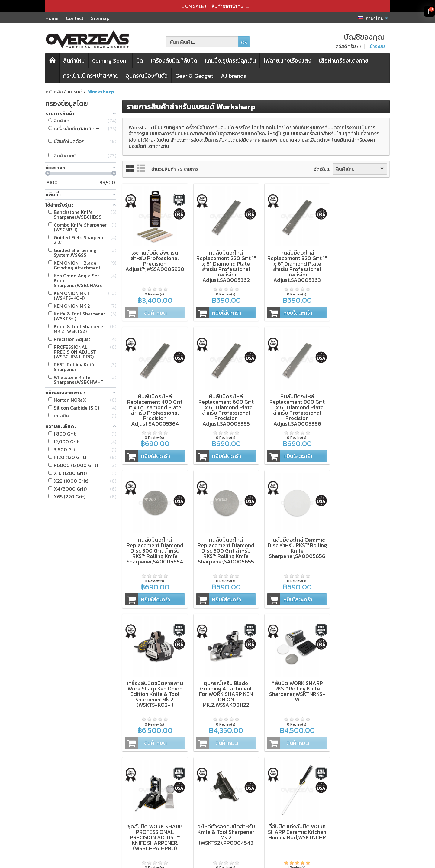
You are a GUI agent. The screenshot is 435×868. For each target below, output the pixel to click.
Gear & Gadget (194, 76)
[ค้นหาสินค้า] (202, 42)
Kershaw (74, 798)
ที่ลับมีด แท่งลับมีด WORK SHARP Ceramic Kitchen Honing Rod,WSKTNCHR (290, 680)
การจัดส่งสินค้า (216, 806)
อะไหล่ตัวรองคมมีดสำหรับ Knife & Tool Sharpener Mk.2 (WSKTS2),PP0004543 (222, 680)
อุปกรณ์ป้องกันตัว (147, 76)
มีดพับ (139, 790)
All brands (234, 76)
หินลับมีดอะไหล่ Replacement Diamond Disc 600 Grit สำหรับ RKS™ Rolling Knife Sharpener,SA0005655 (359, 401)
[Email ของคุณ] (350, 804)
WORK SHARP (80, 806)
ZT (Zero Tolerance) (87, 790)
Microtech (76, 814)
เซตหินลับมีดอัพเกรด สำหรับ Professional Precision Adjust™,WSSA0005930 (154, 258)
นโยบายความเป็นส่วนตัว (225, 798)
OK (244, 42)
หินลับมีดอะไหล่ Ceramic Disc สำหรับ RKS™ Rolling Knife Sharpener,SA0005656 (154, 539)
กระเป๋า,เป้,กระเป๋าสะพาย (91, 76)
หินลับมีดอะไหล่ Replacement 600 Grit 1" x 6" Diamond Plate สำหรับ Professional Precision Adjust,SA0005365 (154, 404)
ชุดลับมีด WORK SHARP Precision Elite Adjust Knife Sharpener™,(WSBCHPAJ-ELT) (359, 680)
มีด (140, 61)
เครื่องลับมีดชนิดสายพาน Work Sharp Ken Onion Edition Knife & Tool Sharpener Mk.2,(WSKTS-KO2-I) (222, 542)
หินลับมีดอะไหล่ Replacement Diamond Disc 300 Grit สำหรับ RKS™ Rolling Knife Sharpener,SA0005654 (290, 401)
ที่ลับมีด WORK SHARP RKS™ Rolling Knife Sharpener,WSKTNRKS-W (358, 539)
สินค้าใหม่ (74, 61)
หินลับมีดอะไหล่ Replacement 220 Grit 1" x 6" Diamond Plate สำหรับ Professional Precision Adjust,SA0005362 (222, 264)
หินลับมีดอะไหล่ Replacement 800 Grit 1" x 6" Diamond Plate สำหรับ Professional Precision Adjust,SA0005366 (222, 404)
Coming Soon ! (110, 61)
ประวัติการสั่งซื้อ (216, 814)
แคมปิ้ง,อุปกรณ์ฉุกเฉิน (230, 61)
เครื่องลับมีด (145, 798)
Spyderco (76, 822)
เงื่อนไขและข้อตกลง (220, 790)
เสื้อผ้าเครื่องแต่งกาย (344, 61)
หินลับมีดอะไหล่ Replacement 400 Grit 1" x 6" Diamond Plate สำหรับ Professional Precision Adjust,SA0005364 (358, 264)
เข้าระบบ (377, 46)
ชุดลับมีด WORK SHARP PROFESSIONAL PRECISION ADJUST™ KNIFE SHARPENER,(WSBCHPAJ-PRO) (153, 683)
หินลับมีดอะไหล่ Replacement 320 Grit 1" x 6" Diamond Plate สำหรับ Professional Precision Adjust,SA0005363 (290, 264)
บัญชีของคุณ (214, 822)
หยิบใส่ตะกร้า (215, 310)
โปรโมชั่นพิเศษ (148, 822)
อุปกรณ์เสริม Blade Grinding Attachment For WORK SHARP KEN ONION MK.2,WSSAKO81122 (290, 542)
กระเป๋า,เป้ (142, 806)
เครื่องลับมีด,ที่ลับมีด (174, 61)
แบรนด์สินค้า (146, 830)
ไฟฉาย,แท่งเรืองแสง (287, 61)
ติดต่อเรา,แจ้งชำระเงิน (222, 830)
